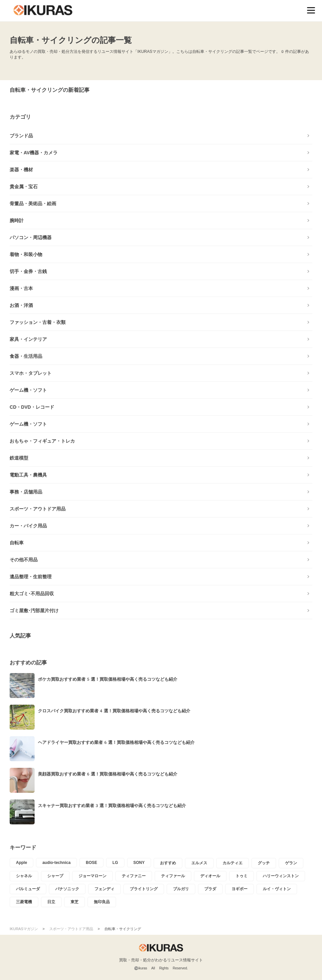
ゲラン (291, 863)
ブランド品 (21, 136)
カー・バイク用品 (28, 526)
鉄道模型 (19, 458)
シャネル (24, 876)
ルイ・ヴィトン (277, 889)
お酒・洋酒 (21, 305)
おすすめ (168, 863)
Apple (21, 863)
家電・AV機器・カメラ (34, 153)
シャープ (55, 876)
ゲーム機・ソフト (28, 390)
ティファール (173, 876)
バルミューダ (28, 889)
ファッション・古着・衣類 (38, 322)
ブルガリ (181, 889)
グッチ (264, 863)
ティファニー (134, 876)
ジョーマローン (92, 876)
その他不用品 (24, 560)
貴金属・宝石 (24, 187)
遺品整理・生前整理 (31, 577)
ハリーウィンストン (281, 876)
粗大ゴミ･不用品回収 (32, 594)
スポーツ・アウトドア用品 (38, 509)
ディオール (210, 876)
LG (115, 863)
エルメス (199, 863)
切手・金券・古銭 (28, 271)
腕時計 (17, 220)
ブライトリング (144, 889)
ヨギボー (240, 889)
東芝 (75, 902)
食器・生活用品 (26, 356)
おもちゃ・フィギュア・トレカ (42, 441)
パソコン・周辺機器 (31, 237)
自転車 (17, 543)
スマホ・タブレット (31, 373)
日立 (51, 902)
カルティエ (233, 863)
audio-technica (56, 863)
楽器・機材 (21, 170)
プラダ (210, 889)
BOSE (91, 863)
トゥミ (241, 876)
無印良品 (102, 902)
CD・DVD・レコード (32, 407)
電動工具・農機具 (28, 475)
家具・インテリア (28, 339)
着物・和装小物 (26, 254)
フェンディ (104, 889)
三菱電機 (24, 902)
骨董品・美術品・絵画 (33, 204)
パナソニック (67, 889)
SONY (139, 863)
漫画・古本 (21, 288)
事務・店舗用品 (26, 492)
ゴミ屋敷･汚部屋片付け (34, 611)
